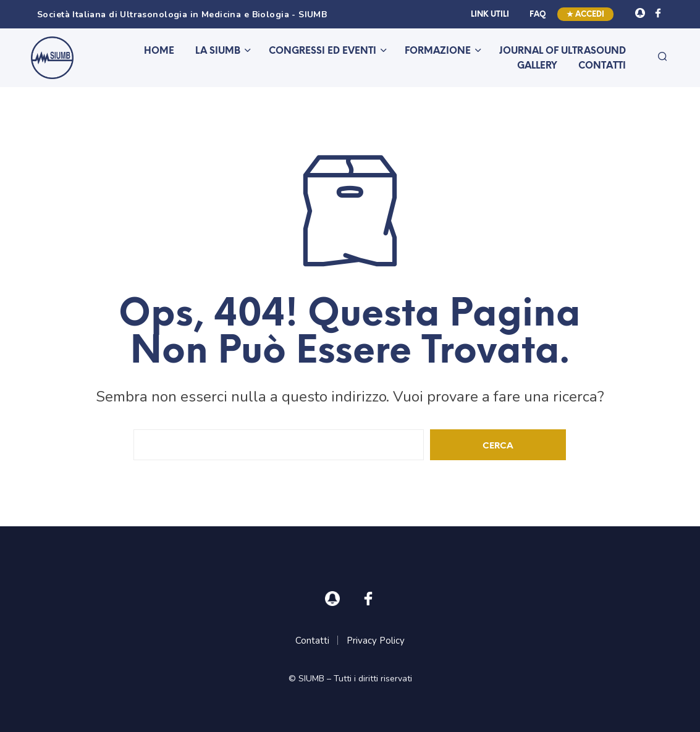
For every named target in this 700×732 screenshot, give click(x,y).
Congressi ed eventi (323, 51)
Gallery (537, 66)
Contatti (602, 66)
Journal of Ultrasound (563, 51)
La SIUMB (218, 51)
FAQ (538, 15)
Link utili (490, 15)
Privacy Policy (376, 641)
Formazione (438, 51)
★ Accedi (585, 15)
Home (159, 51)
